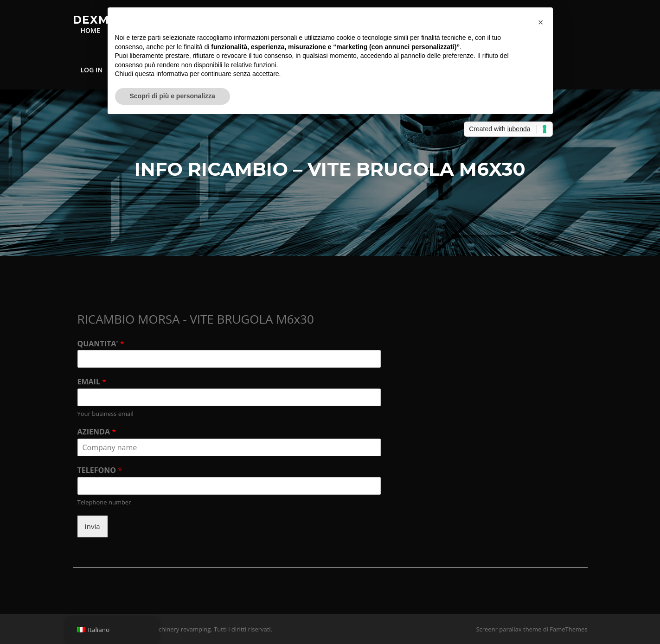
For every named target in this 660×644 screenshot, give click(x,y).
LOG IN (92, 70)
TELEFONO (100, 470)
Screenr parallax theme (509, 629)
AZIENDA (97, 432)
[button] (541, 22)
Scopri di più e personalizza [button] (173, 96)
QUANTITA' (101, 344)
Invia (93, 526)
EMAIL (92, 382)
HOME (90, 30)
